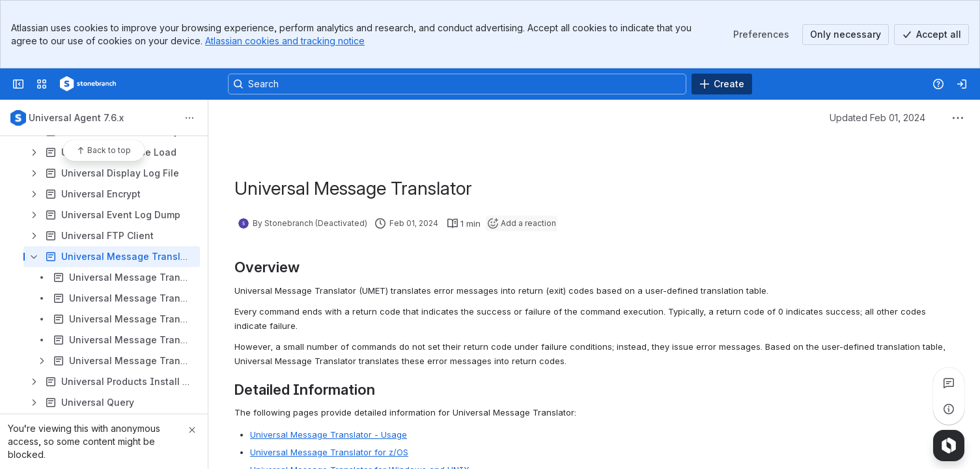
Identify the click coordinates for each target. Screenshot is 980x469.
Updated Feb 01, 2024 (877, 118)
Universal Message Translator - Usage (329, 434)
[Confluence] (88, 84)
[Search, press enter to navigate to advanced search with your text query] (457, 84)
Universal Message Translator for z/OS (329, 452)
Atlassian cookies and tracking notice (285, 41)
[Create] (722, 84)
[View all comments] (949, 383)
